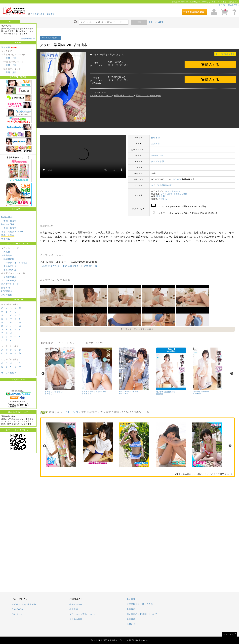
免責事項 (131, 619)
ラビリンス (72, 412)
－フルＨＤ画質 (9, 281)
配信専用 (6, 288)
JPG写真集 (7, 295)
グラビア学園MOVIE (161, 185)
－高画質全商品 (9, 277)
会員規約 (131, 609)
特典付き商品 (8, 235)
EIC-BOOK (18, 609)
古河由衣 (156, 144)
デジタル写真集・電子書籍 (42, 14)
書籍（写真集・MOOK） (14, 232)
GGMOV (177, 179)
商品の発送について (124, 96)
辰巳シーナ (124, 394)
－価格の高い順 (9, 270)
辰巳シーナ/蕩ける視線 (129, 392)
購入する (210, 64)
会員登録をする (28, 38)
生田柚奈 (160, 394)
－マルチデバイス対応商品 (14, 263)
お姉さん (163, 199)
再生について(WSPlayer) (148, 96)
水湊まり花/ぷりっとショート (94, 392)
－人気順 (6, 252)
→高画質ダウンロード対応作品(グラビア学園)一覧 (69, 266)
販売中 (13, 221)
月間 (14, 58)
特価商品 (6, 239)
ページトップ (230, 634)
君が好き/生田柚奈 (201, 392)
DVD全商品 (7, 217)
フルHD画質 (167, 194)
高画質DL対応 (180, 194)
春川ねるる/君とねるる (54, 392)
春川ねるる (49, 394)
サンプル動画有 (9, 373)
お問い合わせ (133, 624)
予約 (6, 221)
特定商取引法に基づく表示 (140, 604)
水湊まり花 (86, 394)
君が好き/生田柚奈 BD (166, 392)
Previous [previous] (43, 374)
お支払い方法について (101, 96)
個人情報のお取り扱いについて (142, 614)
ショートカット (173, 191)
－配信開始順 (8, 259)
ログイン (222, 5)
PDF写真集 (7, 291)
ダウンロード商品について (82, 614)
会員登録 (74, 609)
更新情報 (6, 47)
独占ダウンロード (10, 284)
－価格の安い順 (9, 266)
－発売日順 (7, 256)
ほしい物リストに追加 (225, 54)
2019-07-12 (157, 156)
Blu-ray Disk (8, 224)
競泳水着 (161, 196)
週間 (8, 58)
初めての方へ (234, 5)
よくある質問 (76, 619)
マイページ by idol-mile (24, 604)
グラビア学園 (158, 161)
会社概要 (131, 599)
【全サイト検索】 (157, 22)
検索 (139, 22)
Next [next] (232, 374)
